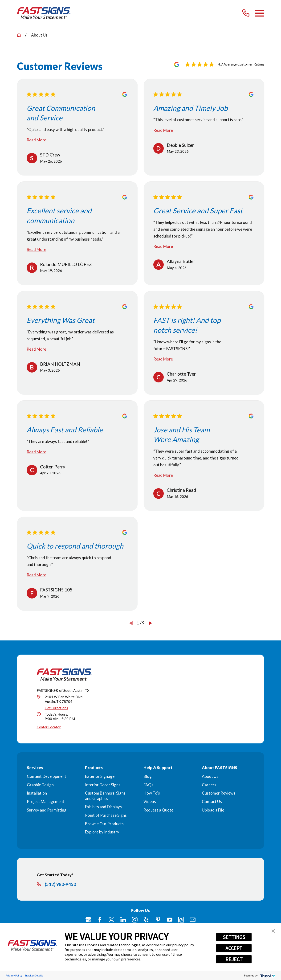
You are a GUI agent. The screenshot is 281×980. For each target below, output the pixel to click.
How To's (152, 793)
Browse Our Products (104, 824)
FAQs (148, 785)
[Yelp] (146, 920)
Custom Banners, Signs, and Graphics (106, 796)
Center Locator (49, 727)
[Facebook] (100, 920)
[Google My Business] (88, 920)
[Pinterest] (158, 920)
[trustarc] (267, 975)
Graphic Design (40, 785)
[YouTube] (170, 920)
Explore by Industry (102, 832)
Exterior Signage (100, 776)
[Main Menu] (260, 13)
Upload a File (213, 810)
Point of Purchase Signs (106, 815)
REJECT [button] (234, 959)
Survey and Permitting (47, 810)
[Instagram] (135, 920)
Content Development (47, 776)
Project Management (46, 802)
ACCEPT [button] (234, 948)
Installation (37, 793)
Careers (209, 785)
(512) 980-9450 (60, 884)
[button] (273, 931)
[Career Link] (181, 920)
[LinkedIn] (123, 920)
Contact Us (212, 802)
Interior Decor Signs (103, 785)
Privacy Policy (14, 975)
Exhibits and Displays (103, 807)
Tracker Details (34, 975)
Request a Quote (158, 810)
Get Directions (56, 708)
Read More (36, 140)
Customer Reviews (219, 793)
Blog (148, 776)
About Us (210, 776)
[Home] (44, 13)
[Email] (193, 920)
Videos (150, 802)
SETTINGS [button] (234, 937)
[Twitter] (111, 920)
